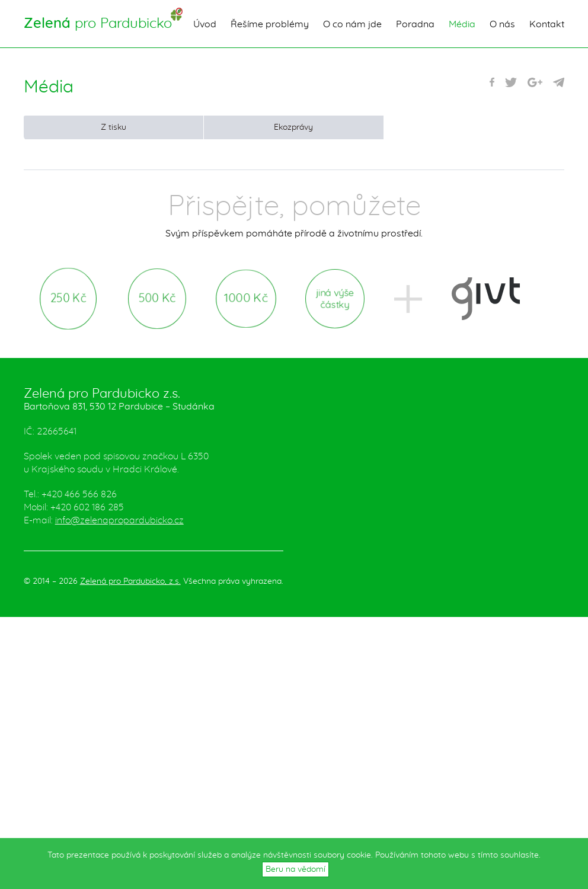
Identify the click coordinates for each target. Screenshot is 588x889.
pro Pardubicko (98, 24)
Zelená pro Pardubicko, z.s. (130, 581)
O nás (502, 24)
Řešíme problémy (270, 24)
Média (462, 24)
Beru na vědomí (295, 869)
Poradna (415, 24)
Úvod (205, 24)
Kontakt (547, 24)
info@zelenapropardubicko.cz (119, 520)
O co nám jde (352, 24)
